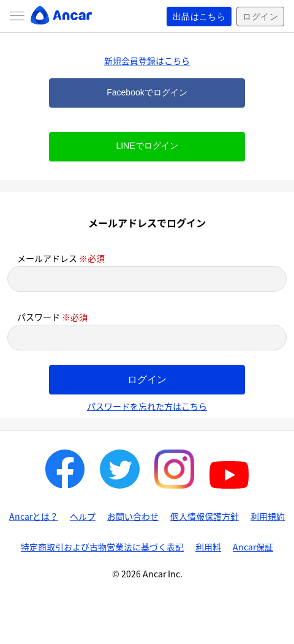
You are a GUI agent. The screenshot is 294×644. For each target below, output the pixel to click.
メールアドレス (61, 258)
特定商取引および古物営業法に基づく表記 (102, 547)
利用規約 (268, 516)
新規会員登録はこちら (147, 61)
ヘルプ (83, 516)
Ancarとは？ (34, 516)
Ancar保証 (253, 547)
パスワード (52, 317)
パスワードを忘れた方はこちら (147, 406)
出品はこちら (199, 17)
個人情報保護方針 (205, 516)
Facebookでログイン (147, 92)
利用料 (208, 547)
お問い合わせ (133, 516)
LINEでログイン (147, 146)
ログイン (260, 17)
